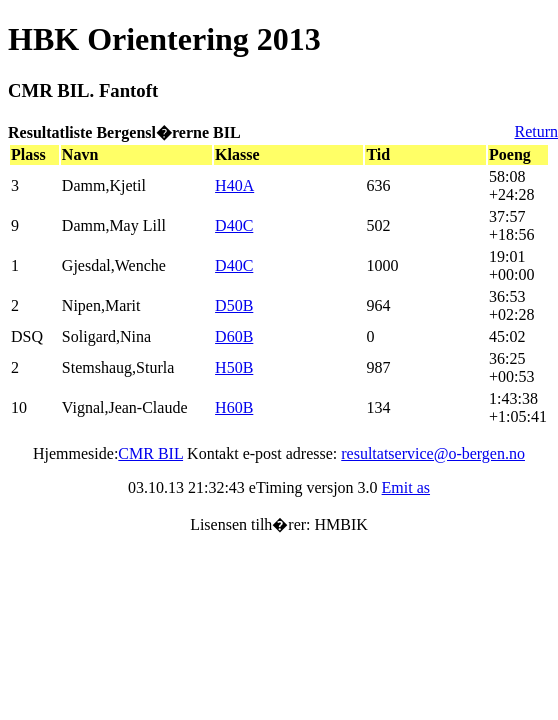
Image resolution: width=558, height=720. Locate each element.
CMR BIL (150, 453)
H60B (234, 407)
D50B (234, 305)
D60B (234, 336)
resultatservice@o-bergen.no (433, 453)
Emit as (406, 487)
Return (536, 131)
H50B (234, 367)
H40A (234, 185)
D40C (234, 225)
